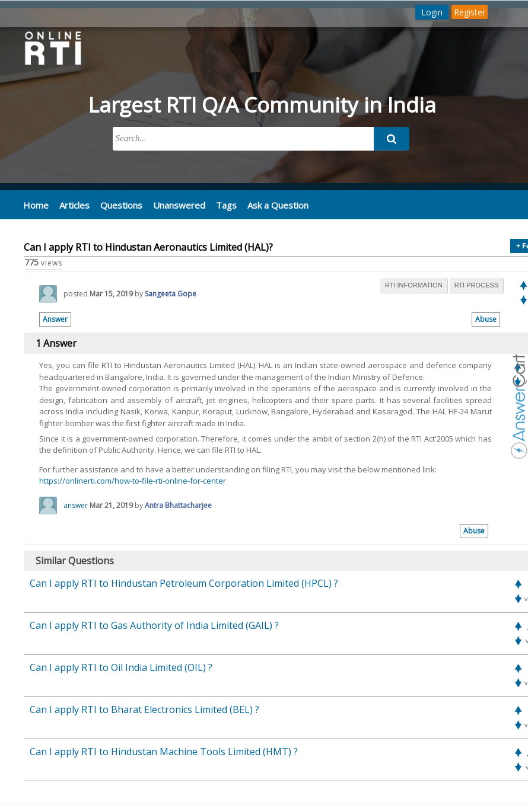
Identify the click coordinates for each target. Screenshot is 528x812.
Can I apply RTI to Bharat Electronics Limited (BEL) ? (144, 709)
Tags (219, 204)
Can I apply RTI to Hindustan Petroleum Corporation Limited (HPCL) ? (184, 583)
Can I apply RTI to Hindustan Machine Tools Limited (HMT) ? (164, 751)
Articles (73, 204)
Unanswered (173, 204)
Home (35, 204)
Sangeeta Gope (171, 293)
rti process (476, 284)
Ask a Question (269, 204)
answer (76, 505)
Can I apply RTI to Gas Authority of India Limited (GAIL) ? (154, 625)
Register (470, 12)
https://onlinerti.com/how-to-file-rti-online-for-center (133, 480)
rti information (414, 284)
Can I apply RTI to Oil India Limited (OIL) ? (121, 667)
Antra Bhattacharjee (178, 505)
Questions (118, 204)
